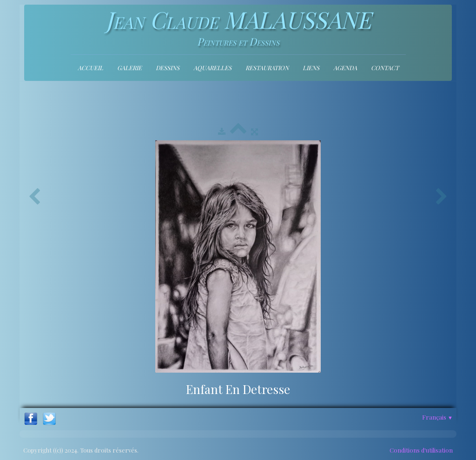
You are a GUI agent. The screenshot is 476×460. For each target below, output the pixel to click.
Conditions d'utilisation (421, 450)
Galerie (129, 68)
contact (385, 68)
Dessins (168, 68)
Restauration (267, 68)
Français (437, 417)
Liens (311, 68)
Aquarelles (212, 68)
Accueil (90, 68)
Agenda (345, 68)
